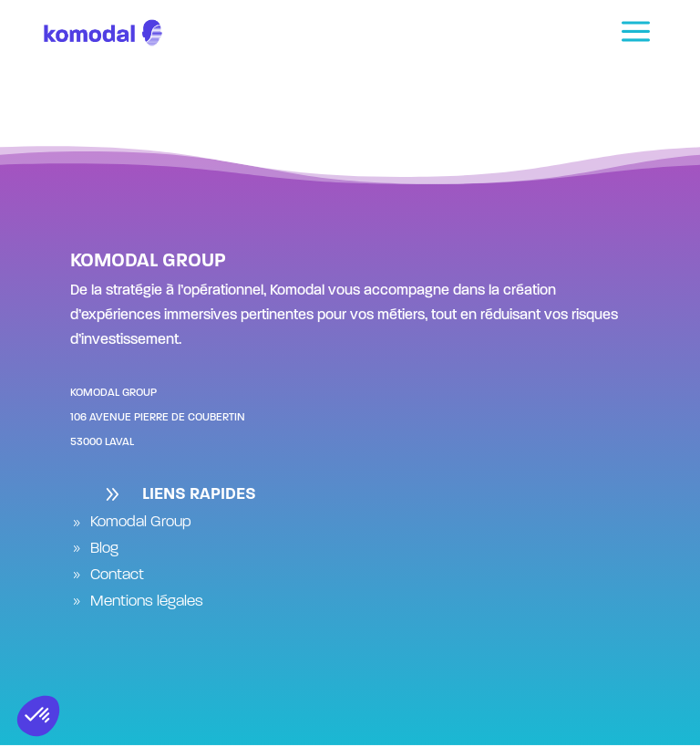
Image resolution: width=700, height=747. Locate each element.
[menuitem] (636, 33)
